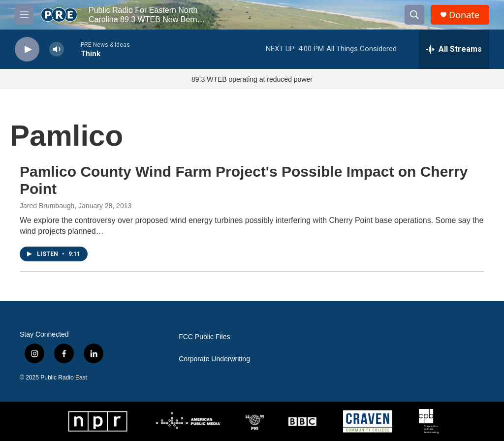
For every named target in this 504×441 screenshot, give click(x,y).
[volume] (57, 49)
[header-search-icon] (414, 15)
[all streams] (454, 49)
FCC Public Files (204, 337)
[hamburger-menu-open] (24, 15)
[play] (27, 49)
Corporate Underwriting (214, 359)
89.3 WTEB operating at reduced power (252, 79)
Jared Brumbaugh (47, 206)
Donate (464, 15)
